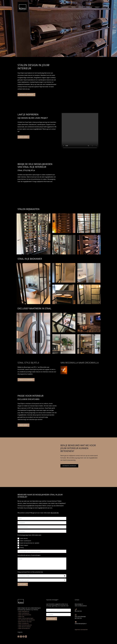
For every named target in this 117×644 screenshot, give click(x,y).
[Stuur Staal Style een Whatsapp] (76, 615)
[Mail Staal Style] (76, 622)
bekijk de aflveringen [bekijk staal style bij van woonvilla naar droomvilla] (26, 380)
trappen (73, 7)
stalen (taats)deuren (24, 611)
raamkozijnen (54, 7)
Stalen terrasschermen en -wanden (30, 543)
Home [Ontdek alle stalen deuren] (39, 7)
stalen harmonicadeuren (25, 625)
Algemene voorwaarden (81, 630)
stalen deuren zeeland (24, 627)
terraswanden (65, 7)
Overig (22, 548)
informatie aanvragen (26, 95)
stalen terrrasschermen (25, 615)
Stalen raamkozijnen (26, 541)
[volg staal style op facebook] (19, 637)
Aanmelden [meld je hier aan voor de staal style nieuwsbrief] (52, 619)
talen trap (22, 616)
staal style (89, 7)
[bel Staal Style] (76, 609)
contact (97, 7)
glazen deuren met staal (25, 622)
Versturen (23, 584)
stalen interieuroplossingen (26, 618)
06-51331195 (55, 513)
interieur (81, 7)
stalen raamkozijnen (24, 613)
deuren (46, 7)
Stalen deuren (24, 538)
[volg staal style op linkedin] (26, 637)
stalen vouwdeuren (24, 623)
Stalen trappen (24, 545)
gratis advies (23, 137)
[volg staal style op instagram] (21, 637)
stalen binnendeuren (24, 628)
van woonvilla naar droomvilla (26, 620)
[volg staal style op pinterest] (23, 637)
